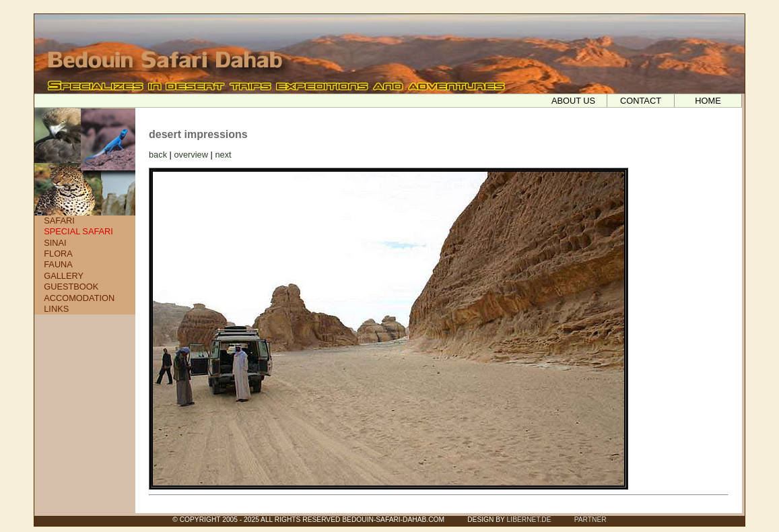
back (158, 155)
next (223, 155)
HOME (708, 101)
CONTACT (641, 101)
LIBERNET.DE (529, 520)
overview (191, 155)
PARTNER (590, 520)
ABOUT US (573, 101)
